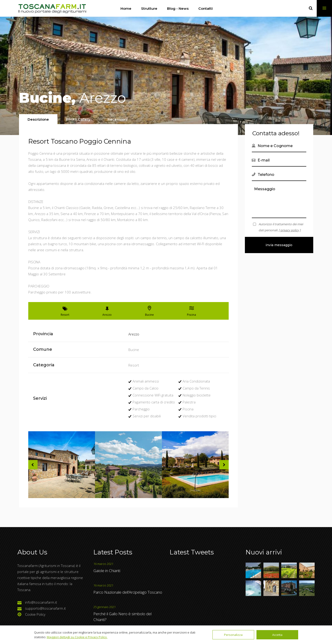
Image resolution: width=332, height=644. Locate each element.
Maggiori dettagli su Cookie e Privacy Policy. (77, 637)
